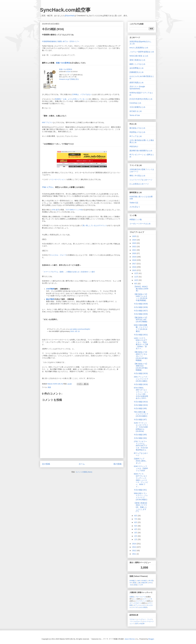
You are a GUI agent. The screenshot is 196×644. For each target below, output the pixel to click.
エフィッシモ (148, 599)
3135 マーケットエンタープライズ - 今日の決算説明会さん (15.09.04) (141, 427)
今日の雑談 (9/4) (140, 438)
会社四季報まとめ (136, 68)
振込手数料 (50, 299)
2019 (134, 257)
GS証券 (142, 623)
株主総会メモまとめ (137, 128)
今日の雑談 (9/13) (141, 402)
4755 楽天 (55, 210)
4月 (136, 529)
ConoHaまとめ (135, 103)
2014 (134, 544)
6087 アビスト (47, 122)
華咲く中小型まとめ (137, 176)
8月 (136, 516)
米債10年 (144, 583)
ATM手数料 (50, 289)
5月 (136, 526)
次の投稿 (46, 464)
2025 (134, 236)
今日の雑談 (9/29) (141, 304)
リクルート (133, 619)
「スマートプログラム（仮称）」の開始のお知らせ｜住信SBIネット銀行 (68, 272)
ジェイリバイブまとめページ (141, 180)
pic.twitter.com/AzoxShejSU (80, 329)
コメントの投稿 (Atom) (84, 472)
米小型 (151, 580)
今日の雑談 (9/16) (141, 384)
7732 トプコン (48, 187)
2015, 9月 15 (75, 331)
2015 (134, 270)
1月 (136, 539)
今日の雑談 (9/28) (141, 307)
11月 (136, 277)
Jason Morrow (130, 639)
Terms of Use (135, 115)
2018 (134, 260)
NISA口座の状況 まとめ (139, 56)
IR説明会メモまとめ (137, 132)
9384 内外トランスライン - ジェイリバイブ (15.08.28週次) (141, 496)
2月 (136, 536)
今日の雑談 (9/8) (140, 408)
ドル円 (141, 585)
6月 (136, 522)
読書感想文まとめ (136, 72)
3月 (136, 533)
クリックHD (78, 210)
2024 (134, 240)
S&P (139, 580)
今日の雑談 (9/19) (141, 373)
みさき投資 (143, 607)
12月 (136, 273)
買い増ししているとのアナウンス (95, 226)
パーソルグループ (136, 621)
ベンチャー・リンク (145, 619)
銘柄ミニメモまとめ (137, 64)
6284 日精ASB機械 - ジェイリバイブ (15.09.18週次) (141, 328)
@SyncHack (70, 16)
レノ (135, 599)
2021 (134, 250)
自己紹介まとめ (136, 111)
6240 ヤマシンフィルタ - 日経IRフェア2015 (141, 468)
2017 (134, 264)
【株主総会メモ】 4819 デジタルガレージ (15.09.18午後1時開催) (141, 356)
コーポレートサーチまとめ (140, 224)
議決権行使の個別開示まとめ (141, 151)
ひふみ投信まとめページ (139, 184)
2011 (134, 554)
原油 (136, 585)
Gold (131, 585)
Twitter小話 (134, 203)
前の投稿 (117, 464)
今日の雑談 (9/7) (140, 420)
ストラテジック (141, 601)
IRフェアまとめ (136, 136)
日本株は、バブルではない (82, 94)
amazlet (68, 72)
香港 (134, 583)
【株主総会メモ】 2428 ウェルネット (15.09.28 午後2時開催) (141, 297)
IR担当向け (134, 146)
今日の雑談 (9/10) (141, 405)
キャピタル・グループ (58, 255)
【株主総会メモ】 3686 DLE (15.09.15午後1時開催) (141, 367)
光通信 (132, 597)
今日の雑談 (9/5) (140, 435)
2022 (134, 247)
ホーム (82, 464)
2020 (134, 253)
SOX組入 (144, 580)
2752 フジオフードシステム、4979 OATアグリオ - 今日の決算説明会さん (141, 446)
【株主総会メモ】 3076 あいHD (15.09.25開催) (141, 320)
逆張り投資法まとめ (137, 60)
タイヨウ (135, 607)
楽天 (137, 623)
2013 (134, 547)
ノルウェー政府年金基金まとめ (142, 52)
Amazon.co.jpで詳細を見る (69, 79)
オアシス (137, 605)
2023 (134, 243)
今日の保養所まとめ (137, 107)
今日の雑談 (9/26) (141, 314)
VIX (131, 583)
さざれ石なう (135, 207)
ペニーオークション (57, 179)
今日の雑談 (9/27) (141, 311)
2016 (134, 267)
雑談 (49, 387)
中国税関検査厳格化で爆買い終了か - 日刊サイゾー (61, 41)
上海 (139, 583)
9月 (136, 284)
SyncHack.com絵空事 (65, 10)
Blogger (151, 639)
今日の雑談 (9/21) (141, 335)
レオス (143, 605)
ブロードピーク (140, 597)
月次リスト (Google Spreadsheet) (137, 88)
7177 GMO (70, 210)
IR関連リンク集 (136, 219)
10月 (136, 280)
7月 (136, 519)
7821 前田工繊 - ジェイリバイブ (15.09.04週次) (141, 414)
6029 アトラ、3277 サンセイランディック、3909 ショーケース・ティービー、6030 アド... (141, 480)
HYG (150, 583)
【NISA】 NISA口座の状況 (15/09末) (141, 289)
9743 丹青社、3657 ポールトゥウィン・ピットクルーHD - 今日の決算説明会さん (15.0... (141, 393)
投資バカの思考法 (63, 63)
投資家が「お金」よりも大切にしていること (71, 99)
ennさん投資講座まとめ (139, 48)
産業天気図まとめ (136, 83)
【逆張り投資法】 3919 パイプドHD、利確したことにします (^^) (141, 507)
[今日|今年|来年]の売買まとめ (141, 99)
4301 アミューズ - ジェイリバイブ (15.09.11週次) (141, 379)
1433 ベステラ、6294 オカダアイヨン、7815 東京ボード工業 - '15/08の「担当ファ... (141, 343)
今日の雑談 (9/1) (140, 490)
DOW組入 (133, 580)
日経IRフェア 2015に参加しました (140, 461)
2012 (134, 551)
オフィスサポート (135, 603)
